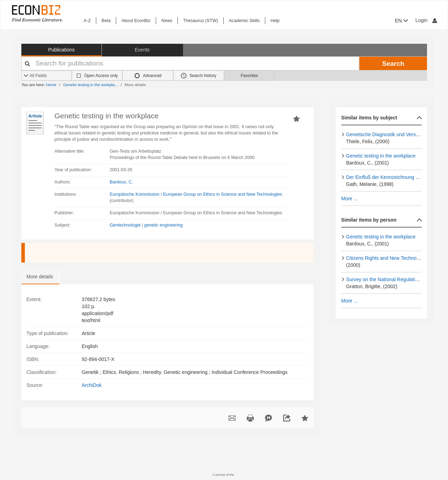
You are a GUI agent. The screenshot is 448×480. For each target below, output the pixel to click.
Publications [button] (62, 50)
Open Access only (101, 76)
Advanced (148, 76)
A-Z (87, 21)
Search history (199, 76)
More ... (349, 199)
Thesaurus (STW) (200, 21)
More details (40, 277)
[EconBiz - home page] (37, 13)
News (167, 21)
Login (426, 20)
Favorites (249, 76)
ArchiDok (92, 385)
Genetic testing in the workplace (381, 156)
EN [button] (402, 21)
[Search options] (47, 76)
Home (51, 85)
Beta (106, 21)
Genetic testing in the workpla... (91, 85)
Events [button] (142, 50)
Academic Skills (244, 21)
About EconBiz (136, 21)
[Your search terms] (190, 63)
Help (275, 21)
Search (393, 64)
